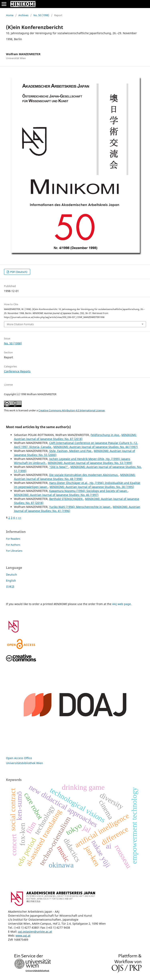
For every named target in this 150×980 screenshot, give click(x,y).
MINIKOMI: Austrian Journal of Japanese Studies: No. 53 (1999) (90, 463)
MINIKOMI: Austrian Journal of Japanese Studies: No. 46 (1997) (56, 495)
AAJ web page (121, 604)
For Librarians (14, 551)
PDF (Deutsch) (18, 272)
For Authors (13, 545)
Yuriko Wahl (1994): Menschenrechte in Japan (80, 507)
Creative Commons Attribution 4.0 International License (71, 410)
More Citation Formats (20, 324)
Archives (23, 15)
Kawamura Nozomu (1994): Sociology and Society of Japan (88, 491)
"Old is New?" (59, 467)
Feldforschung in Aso (105, 435)
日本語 (10, 587)
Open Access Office (19, 758)
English (11, 581)
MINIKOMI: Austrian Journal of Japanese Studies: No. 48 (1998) (75, 477)
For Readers (13, 539)
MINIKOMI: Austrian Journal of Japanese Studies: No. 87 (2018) (75, 437)
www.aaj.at (23, 936)
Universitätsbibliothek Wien (24, 763)
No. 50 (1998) (41, 15)
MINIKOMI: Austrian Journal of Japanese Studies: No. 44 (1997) (96, 447)
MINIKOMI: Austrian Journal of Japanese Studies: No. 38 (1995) (92, 487)
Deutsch (11, 575)
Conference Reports (17, 371)
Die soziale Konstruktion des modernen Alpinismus (84, 475)
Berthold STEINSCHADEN (66, 499)
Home (10, 15)
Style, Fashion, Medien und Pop (71, 451)
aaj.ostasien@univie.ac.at (35, 932)
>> (20, 518)
